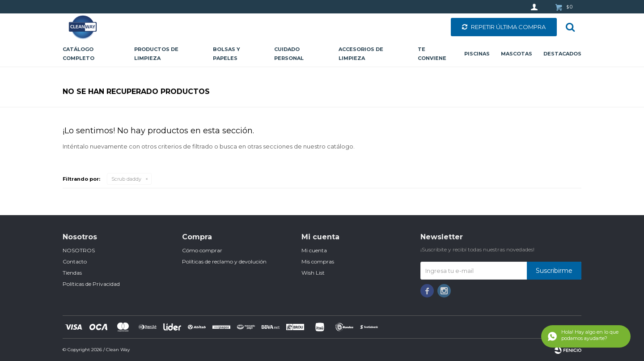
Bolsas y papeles (227, 54)
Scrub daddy (126, 179)
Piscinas (477, 54)
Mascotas (517, 54)
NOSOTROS (79, 250)
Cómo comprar (202, 250)
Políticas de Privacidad (91, 284)
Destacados (562, 54)
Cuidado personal (289, 54)
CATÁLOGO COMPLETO (78, 54)
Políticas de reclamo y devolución (224, 261)
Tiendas (72, 273)
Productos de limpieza (156, 54)
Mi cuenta (314, 250)
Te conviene (432, 54)
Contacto (75, 261)
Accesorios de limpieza (361, 54)
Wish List (313, 273)
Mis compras (318, 261)
